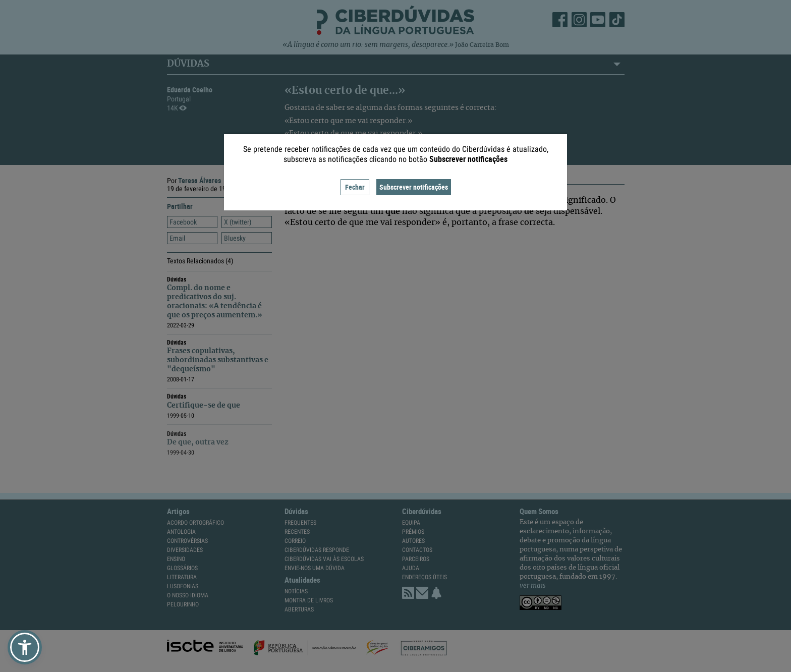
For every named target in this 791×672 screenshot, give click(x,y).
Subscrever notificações (414, 187)
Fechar (355, 187)
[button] (25, 647)
